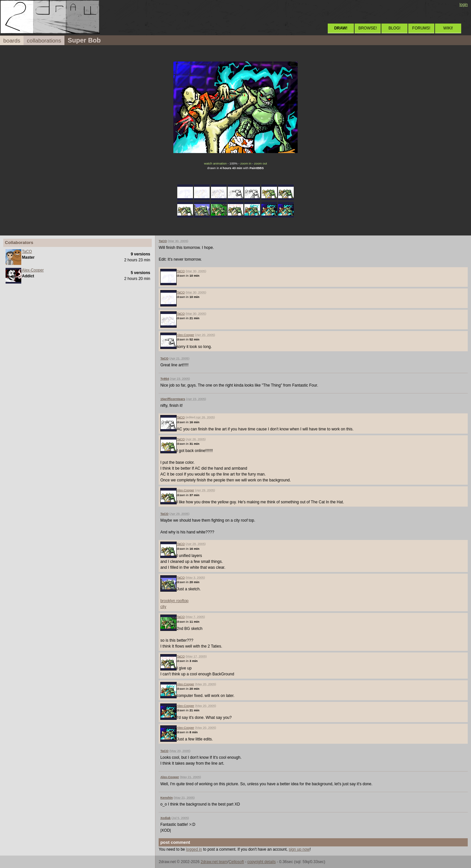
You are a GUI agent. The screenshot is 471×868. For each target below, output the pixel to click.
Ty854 (165, 379)
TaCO (27, 252)
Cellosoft (236, 862)
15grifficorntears (173, 399)
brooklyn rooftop (174, 601)
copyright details (262, 862)
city (163, 607)
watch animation (215, 163)
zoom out (261, 163)
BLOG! (395, 28)
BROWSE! (368, 28)
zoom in (246, 163)
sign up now (299, 849)
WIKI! (448, 28)
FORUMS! (421, 28)
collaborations (44, 41)
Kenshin (166, 798)
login (464, 5)
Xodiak (165, 818)
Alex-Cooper (33, 270)
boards (12, 41)
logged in (194, 849)
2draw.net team (214, 862)
